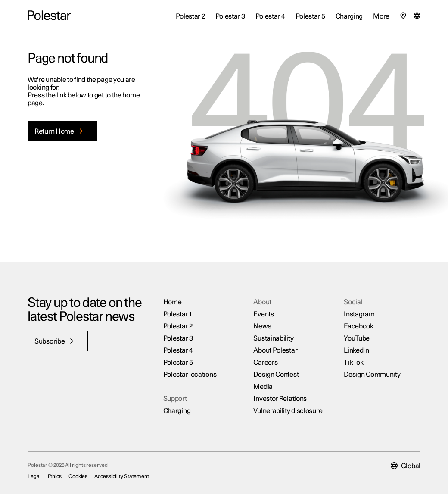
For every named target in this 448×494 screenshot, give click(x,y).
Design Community (372, 375)
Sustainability (273, 338)
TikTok (353, 363)
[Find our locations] (403, 16)
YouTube (357, 338)
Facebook (359, 326)
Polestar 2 (178, 326)
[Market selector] (417, 16)
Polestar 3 (178, 338)
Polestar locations (190, 375)
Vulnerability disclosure (288, 411)
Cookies (78, 476)
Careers (265, 363)
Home (173, 302)
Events (263, 314)
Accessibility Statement (122, 476)
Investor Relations (280, 399)
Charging (177, 411)
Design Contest (276, 375)
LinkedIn (356, 350)
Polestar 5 (178, 363)
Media (263, 387)
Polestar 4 (178, 350)
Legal (34, 476)
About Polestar (275, 350)
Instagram (359, 314)
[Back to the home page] (49, 16)
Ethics (55, 476)
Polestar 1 (177, 314)
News (262, 326)
